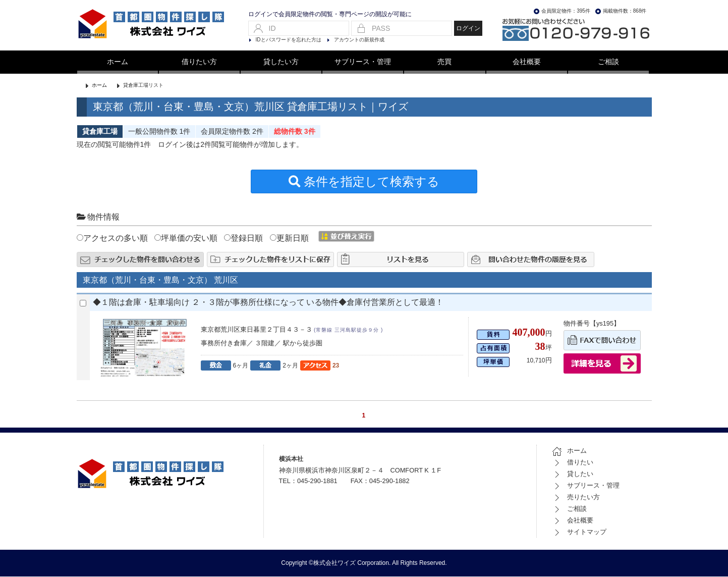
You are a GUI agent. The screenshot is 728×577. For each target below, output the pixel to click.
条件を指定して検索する (364, 182)
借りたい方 (199, 62)
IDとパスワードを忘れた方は (289, 40)
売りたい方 (576, 497)
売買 (444, 62)
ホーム (118, 62)
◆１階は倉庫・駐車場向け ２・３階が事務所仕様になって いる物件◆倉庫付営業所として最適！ (268, 303)
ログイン (468, 28)
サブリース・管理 (363, 62)
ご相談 (608, 62)
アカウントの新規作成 (359, 40)
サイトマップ (579, 532)
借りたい (573, 463)
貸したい (573, 474)
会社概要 (527, 62)
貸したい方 (281, 62)
